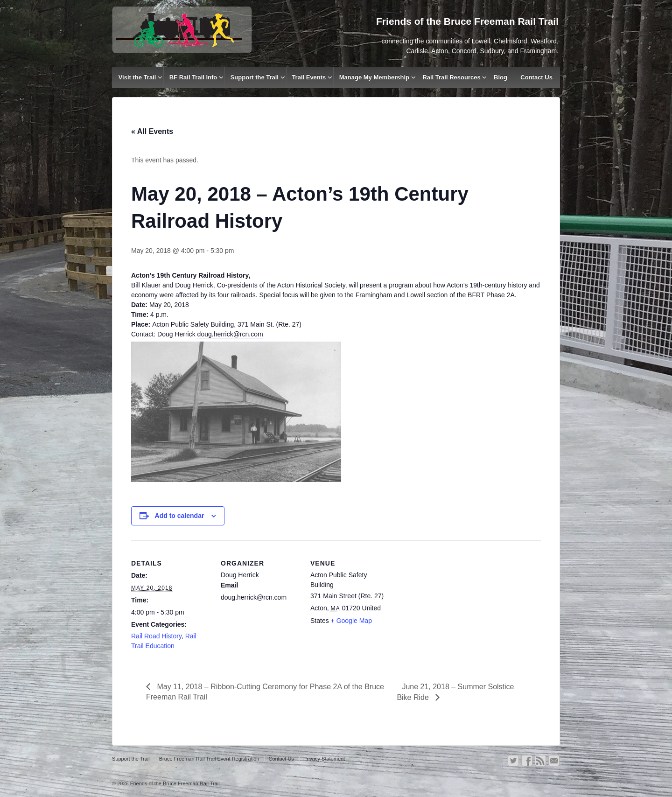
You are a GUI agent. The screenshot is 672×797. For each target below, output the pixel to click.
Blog (500, 77)
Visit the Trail (137, 77)
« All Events (152, 131)
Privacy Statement (324, 759)
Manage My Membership (374, 77)
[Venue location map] (449, 605)
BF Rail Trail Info (193, 77)
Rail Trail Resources (451, 77)
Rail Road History (156, 636)
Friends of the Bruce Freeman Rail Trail (174, 783)
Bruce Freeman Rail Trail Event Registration (209, 759)
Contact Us (536, 77)
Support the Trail (255, 77)
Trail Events (309, 77)
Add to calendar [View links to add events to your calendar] (180, 516)
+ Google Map (351, 621)
